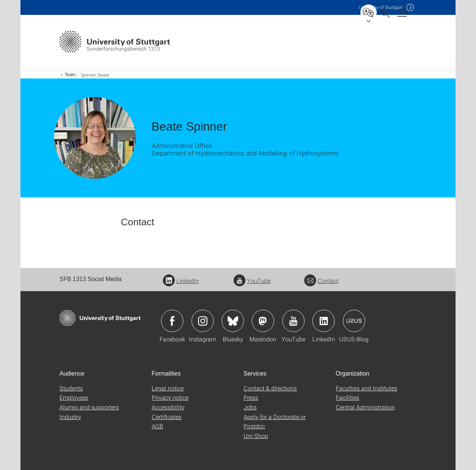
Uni (381, 7)
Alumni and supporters (89, 407)
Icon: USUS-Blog (354, 321)
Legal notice (168, 388)
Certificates (167, 417)
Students (71, 388)
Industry (70, 417)
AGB (157, 426)
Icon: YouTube (293, 321)
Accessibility (168, 407)
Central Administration (365, 407)
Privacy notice (170, 397)
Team (70, 75)
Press (251, 397)
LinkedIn (181, 281)
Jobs (250, 407)
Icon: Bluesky (233, 321)
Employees (74, 397)
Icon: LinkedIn (324, 321)
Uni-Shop (256, 436)
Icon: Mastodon (263, 321)
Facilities (348, 397)
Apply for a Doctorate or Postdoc (275, 421)
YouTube (252, 281)
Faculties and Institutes (366, 388)
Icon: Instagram (203, 321)
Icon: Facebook (172, 321)
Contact (321, 281)
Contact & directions (270, 388)
